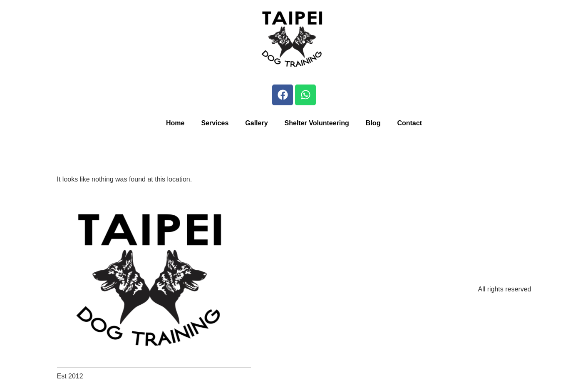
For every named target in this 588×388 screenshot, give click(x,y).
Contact (409, 123)
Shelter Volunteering (317, 123)
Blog (373, 123)
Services (215, 123)
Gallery (256, 123)
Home (175, 123)
